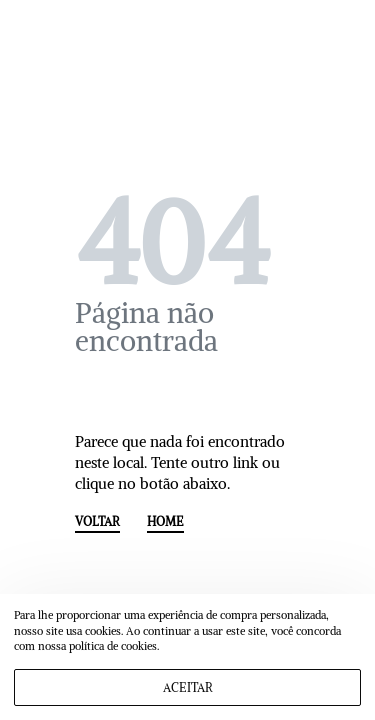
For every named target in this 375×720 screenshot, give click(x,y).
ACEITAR (188, 687)
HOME (165, 522)
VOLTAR (97, 522)
